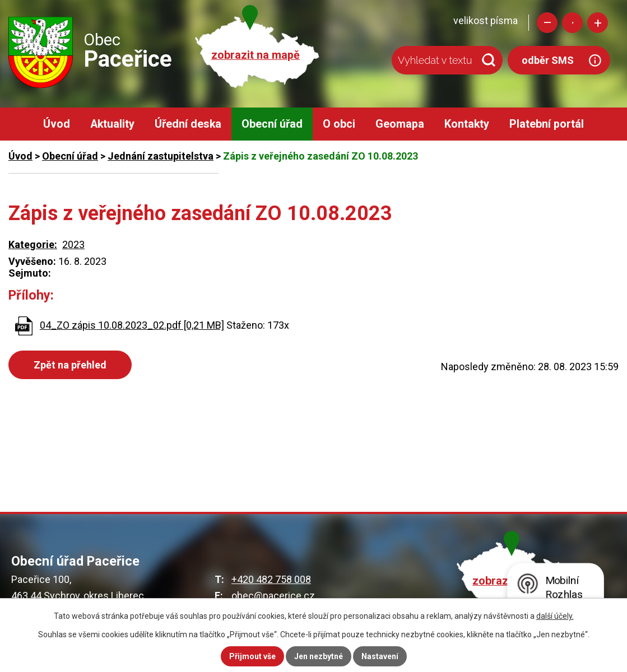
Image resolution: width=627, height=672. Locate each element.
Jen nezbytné (319, 656)
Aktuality (112, 124)
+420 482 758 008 (271, 579)
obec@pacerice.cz (273, 596)
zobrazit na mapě (256, 55)
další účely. (555, 616)
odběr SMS (548, 60)
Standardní (572, 23)
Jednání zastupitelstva (161, 156)
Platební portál (547, 124)
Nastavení (380, 656)
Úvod (57, 124)
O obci (339, 124)
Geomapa (400, 124)
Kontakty (467, 124)
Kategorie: (33, 244)
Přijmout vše (252, 656)
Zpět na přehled (70, 365)
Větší (598, 23)
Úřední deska (188, 124)
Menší (547, 23)
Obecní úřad (272, 124)
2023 (73, 244)
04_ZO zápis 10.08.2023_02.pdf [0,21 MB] (132, 325)
